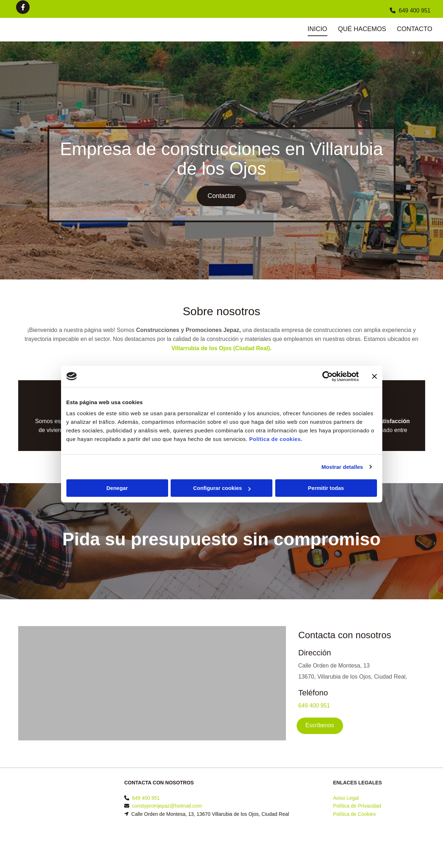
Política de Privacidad (357, 806)
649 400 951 (415, 11)
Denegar (117, 488)
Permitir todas (326, 488)
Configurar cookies (222, 488)
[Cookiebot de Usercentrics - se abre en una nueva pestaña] (328, 376)
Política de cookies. (276, 439)
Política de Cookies (354, 814)
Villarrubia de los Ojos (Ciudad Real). (221, 348)
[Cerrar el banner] (374, 376)
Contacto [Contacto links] (415, 29)
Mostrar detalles (342, 467)
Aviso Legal (346, 798)
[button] (221, 196)
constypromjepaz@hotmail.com (167, 806)
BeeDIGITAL (411, 844)
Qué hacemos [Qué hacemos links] (362, 29)
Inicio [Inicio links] (318, 29)
